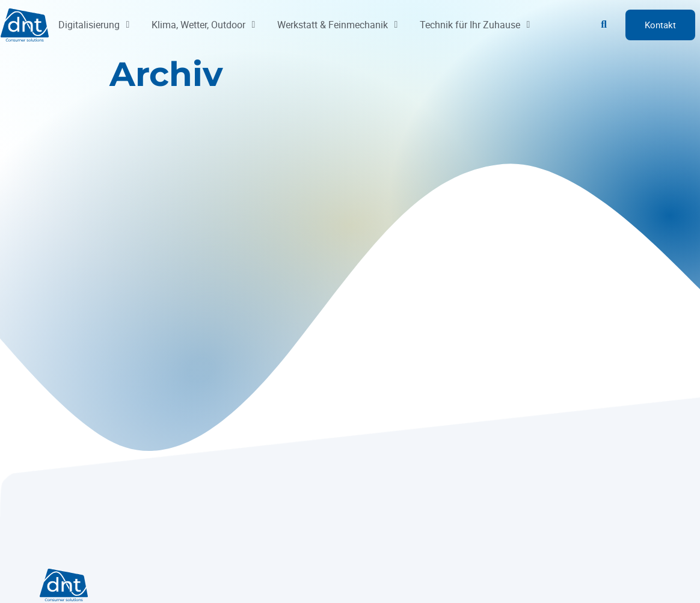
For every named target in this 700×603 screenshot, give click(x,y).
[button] (604, 25)
